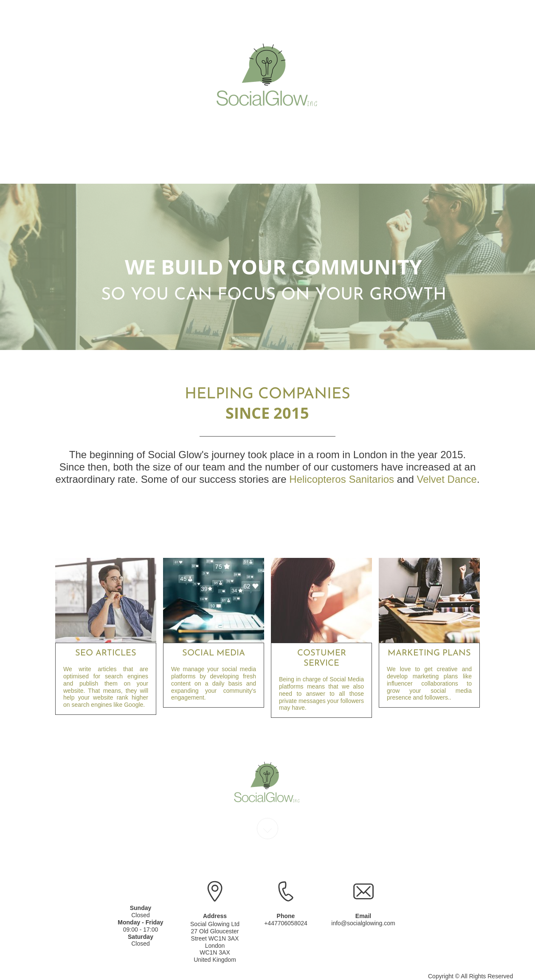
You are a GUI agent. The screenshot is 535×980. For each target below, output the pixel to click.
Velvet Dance (447, 479)
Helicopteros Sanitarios (342, 479)
